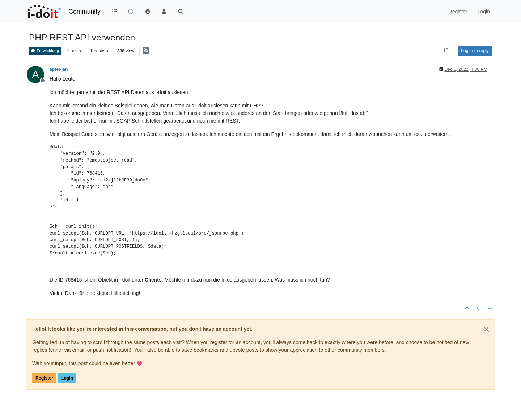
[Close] (486, 329)
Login (67, 378)
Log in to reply (475, 51)
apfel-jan (59, 69)
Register (44, 378)
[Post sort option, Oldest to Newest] (446, 51)
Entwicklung (45, 51)
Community (84, 12)
